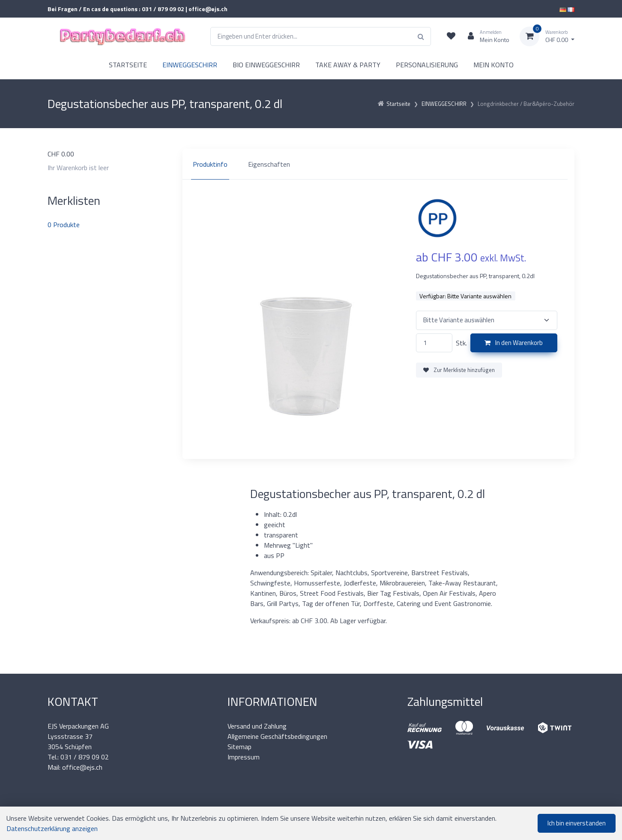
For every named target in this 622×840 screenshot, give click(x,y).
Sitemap (239, 747)
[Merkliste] (451, 36)
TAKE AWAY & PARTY (348, 65)
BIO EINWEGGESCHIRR (266, 65)
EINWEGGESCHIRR (190, 65)
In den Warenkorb (514, 343)
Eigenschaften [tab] (269, 164)
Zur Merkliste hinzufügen (459, 370)
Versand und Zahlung (257, 726)
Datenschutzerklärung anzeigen (52, 828)
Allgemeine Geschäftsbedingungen (277, 736)
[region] (378, 164)
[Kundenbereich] (485, 36)
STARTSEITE (128, 65)
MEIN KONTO (493, 65)
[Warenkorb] (547, 36)
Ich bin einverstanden (577, 823)
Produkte (64, 225)
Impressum (244, 757)
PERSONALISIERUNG (427, 65)
